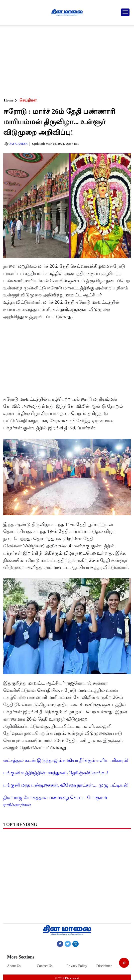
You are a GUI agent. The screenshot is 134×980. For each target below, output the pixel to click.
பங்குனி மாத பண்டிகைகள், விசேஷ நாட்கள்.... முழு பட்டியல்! (66, 785)
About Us (14, 966)
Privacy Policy (77, 966)
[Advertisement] (66, 60)
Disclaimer (104, 966)
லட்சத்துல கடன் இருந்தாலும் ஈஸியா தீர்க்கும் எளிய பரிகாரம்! (66, 760)
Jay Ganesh (18, 144)
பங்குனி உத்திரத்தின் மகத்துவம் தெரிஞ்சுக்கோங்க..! (56, 773)
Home (8, 100)
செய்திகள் (28, 100)
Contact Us (45, 966)
